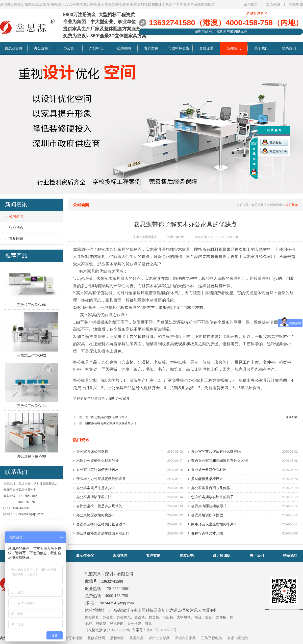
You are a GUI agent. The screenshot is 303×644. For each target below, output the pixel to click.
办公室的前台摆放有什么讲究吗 (216, 451)
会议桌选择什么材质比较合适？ (101, 524)
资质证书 (206, 48)
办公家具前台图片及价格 (211, 488)
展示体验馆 (85, 555)
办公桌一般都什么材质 (209, 470)
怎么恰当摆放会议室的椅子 (212, 497)
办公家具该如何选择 (92, 451)
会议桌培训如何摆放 (207, 515)
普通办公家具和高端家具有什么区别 (219, 461)
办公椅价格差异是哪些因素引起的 (103, 533)
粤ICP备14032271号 (162, 630)
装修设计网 (96, 638)
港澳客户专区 (257, 13)
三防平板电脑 (212, 638)
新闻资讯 (234, 48)
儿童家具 (136, 638)
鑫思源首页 (14, 48)
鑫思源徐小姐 (275, 151)
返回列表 (292, 417)
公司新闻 (16, 216)
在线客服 (272, 142)
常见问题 (16, 238)
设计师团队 (222, 555)
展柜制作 (117, 638)
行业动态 (16, 227)
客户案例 (151, 48)
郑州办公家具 (159, 638)
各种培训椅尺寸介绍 (207, 533)
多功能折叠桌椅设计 (207, 479)
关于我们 (261, 48)
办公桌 (69, 48)
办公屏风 (41, 48)
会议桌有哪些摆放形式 (209, 506)
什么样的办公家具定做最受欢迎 (101, 479)
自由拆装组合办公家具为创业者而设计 (111, 423)
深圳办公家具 (185, 638)
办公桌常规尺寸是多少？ (96, 488)
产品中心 (96, 48)
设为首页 (251, 4)
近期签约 (124, 48)
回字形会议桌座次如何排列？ (214, 524)
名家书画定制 (238, 638)
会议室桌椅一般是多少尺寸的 (99, 506)
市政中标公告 (179, 48)
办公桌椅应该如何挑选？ (96, 515)
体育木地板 (73, 638)
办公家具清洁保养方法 (94, 497)
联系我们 (289, 48)
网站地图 (296, 4)
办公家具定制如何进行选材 (97, 470)
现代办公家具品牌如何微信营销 (106, 417)
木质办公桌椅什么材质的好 (97, 461)
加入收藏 (273, 4)
